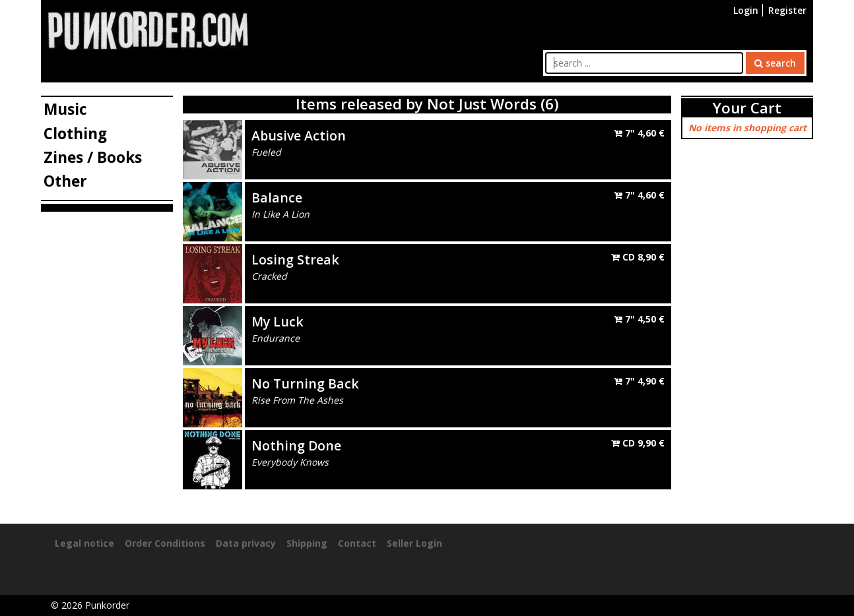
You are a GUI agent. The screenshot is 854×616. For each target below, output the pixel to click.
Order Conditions (165, 543)
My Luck (278, 322)
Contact (357, 543)
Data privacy (246, 543)
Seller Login (414, 543)
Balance (277, 198)
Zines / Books (93, 157)
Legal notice (84, 543)
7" (639, 133)
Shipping (307, 543)
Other (65, 181)
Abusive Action (299, 136)
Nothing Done (296, 446)
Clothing (75, 134)
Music (65, 109)
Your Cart (747, 108)
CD (638, 257)
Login (746, 10)
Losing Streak (295, 260)
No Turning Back (305, 384)
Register (787, 10)
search (775, 63)
